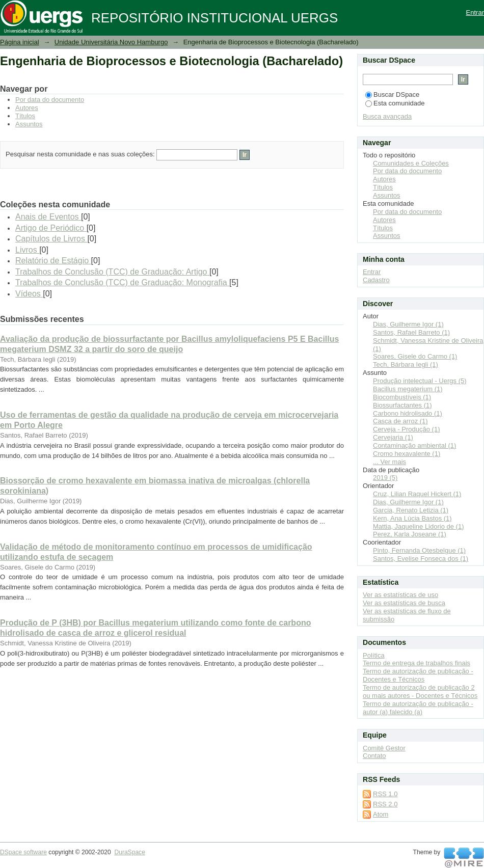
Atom (381, 814)
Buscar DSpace (392, 94)
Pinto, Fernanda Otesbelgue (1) (419, 550)
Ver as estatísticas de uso (400, 595)
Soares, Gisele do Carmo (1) (415, 356)
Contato (374, 756)
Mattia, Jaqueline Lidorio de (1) (419, 526)
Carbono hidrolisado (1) (408, 413)
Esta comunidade (395, 103)
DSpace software (23, 852)
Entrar (475, 12)
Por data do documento (50, 100)
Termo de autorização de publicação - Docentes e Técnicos (418, 675)
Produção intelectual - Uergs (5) (420, 381)
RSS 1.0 (385, 794)
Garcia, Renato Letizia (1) (411, 510)
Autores (27, 108)
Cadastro (376, 280)
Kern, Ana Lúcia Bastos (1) (412, 518)
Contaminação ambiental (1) (414, 445)
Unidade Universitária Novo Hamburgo (111, 42)
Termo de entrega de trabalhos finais (416, 663)
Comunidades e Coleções (411, 163)
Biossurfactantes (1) (402, 405)
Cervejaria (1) (393, 437)
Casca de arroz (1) (400, 421)
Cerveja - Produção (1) (407, 429)
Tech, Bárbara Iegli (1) (406, 364)
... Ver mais (389, 462)
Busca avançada (387, 116)
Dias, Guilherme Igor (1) (408, 324)
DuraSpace (129, 852)
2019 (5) (385, 478)
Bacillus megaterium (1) (408, 389)
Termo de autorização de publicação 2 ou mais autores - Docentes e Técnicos (420, 691)
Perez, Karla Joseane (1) (410, 534)
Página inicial (20, 42)
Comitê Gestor (384, 748)
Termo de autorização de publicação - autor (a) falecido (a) (418, 708)
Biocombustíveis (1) (402, 397)
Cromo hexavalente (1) (407, 454)
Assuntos (29, 124)
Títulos (25, 116)
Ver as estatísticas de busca (404, 603)
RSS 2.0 (385, 804)
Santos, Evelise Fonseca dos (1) (421, 559)
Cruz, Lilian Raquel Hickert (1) (417, 494)
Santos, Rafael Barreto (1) (411, 332)
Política (374, 655)
